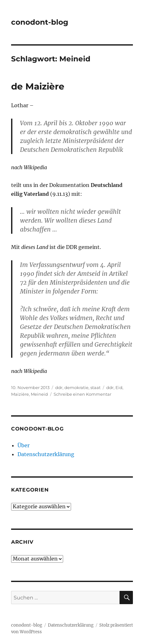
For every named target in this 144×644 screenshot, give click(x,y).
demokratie (76, 387)
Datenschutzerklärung (46, 454)
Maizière (20, 394)
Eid (119, 387)
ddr (59, 387)
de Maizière (38, 86)
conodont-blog (40, 22)
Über (23, 445)
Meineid (39, 394)
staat (95, 387)
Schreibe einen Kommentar (82, 394)
